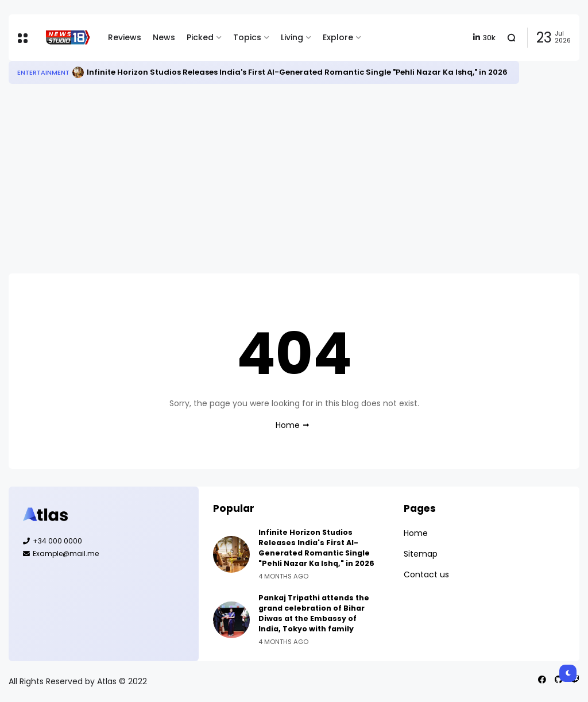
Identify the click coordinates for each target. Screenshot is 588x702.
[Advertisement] (294, 179)
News (164, 37)
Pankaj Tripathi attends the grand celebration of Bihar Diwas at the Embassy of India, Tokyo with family (314, 613)
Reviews (125, 37)
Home (288, 425)
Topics (247, 37)
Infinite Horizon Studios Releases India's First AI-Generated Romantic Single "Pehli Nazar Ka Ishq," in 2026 (297, 72)
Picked (200, 37)
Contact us (426, 574)
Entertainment (43, 72)
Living (292, 37)
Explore (338, 37)
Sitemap (421, 554)
